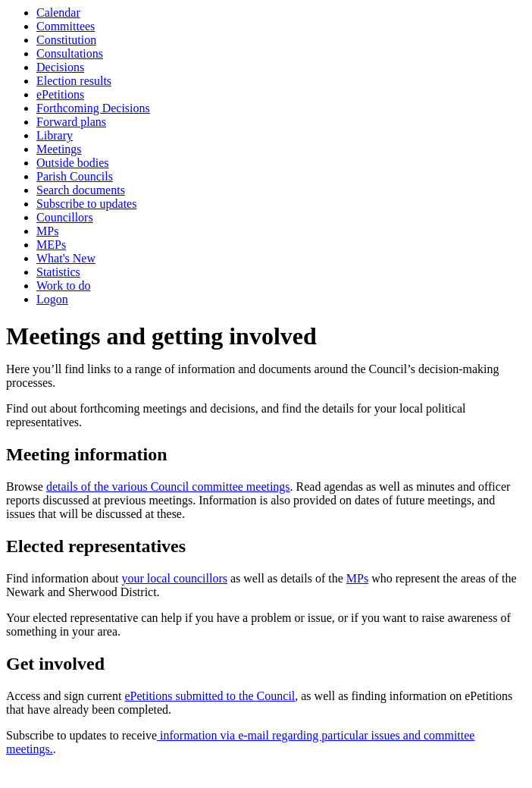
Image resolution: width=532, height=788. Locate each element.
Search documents (81, 190)
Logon (52, 299)
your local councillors (174, 578)
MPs (47, 231)
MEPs (51, 245)
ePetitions (60, 94)
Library (55, 135)
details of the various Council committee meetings (168, 487)
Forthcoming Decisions (93, 108)
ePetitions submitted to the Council (210, 696)
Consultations (70, 53)
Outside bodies (73, 163)
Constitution (66, 40)
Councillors (65, 217)
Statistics (58, 272)
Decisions (60, 67)
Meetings (59, 149)
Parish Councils (75, 176)
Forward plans (71, 122)
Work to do (64, 286)
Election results (74, 81)
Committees (66, 26)
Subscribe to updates (86, 204)
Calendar (58, 13)
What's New (66, 258)
